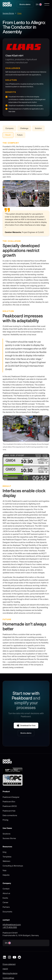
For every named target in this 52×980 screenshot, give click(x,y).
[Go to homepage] (7, 4)
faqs (5, 870)
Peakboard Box (9, 802)
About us (6, 893)
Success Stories (9, 838)
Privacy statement (9, 964)
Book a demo (25, 4)
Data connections (10, 815)
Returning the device (10, 973)
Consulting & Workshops (13, 866)
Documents (7, 912)
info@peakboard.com (12, 924)
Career (5, 902)
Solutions (7, 834)
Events (5, 898)
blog (5, 852)
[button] (39, 5)
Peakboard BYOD (10, 806)
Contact (6, 889)
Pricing (5, 820)
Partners (6, 907)
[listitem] (26, 467)
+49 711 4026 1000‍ (10, 927)
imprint (5, 969)
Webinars (6, 861)
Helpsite (6, 875)
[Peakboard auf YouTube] (14, 957)
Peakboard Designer (11, 797)
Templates (7, 857)
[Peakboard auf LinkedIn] (4, 957)
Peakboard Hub (9, 811)
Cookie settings (8, 978)
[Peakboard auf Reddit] (19, 957)
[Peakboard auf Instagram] (9, 957)
